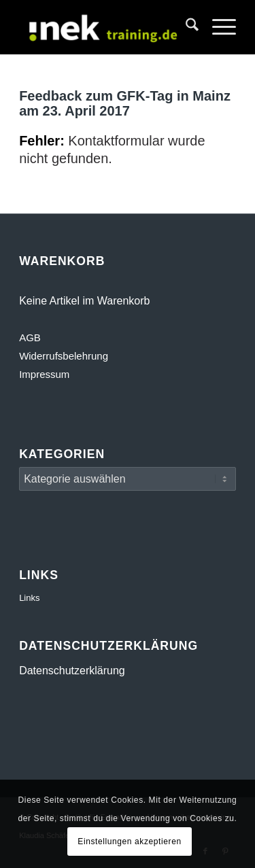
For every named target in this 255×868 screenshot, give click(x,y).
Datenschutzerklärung (72, 671)
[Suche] (185, 27)
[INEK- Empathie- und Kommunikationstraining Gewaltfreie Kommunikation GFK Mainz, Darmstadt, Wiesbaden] (106, 27)
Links (29, 598)
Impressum (44, 374)
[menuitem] (185, 27)
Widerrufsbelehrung (64, 356)
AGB (30, 337)
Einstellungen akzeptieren (129, 841)
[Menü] (217, 27)
